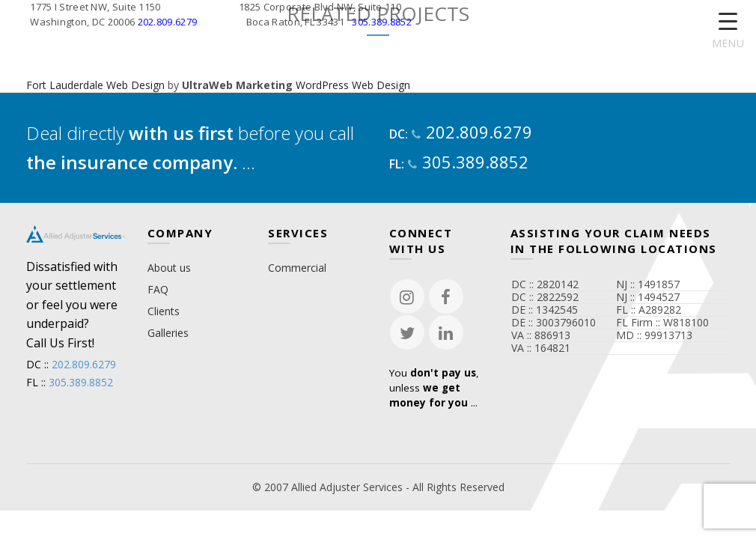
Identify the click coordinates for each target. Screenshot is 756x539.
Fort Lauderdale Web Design (95, 85)
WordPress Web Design (353, 85)
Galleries (168, 333)
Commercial (297, 268)
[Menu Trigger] (728, 32)
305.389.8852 (382, 22)
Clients (164, 311)
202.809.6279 (168, 22)
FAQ (158, 289)
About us (169, 268)
